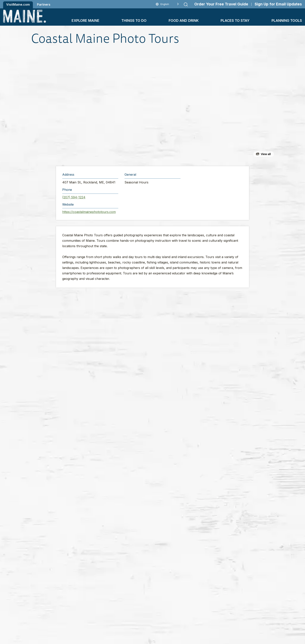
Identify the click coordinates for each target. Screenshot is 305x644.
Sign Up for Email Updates (278, 4)
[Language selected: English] (167, 4)
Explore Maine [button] (85, 21)
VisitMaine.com (18, 4)
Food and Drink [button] (184, 21)
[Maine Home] (25, 16)
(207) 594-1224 (74, 197)
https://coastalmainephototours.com (89, 212)
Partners (44, 4)
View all (266, 154)
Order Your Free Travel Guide (221, 4)
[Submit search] (186, 4)
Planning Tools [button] (287, 21)
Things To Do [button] (134, 21)
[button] (110, 106)
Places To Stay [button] (235, 21)
